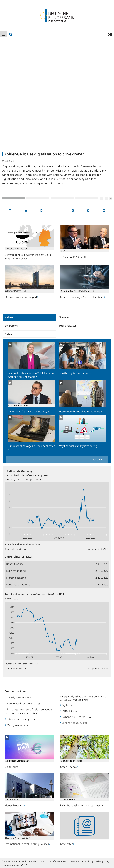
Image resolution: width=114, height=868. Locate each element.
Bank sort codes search (74, 723)
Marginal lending (16, 578)
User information (10, 865)
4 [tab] (87, 198)
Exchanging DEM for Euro (75, 717)
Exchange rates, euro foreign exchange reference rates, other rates (29, 711)
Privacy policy (103, 861)
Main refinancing (16, 571)
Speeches (65, 317)
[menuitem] (3, 34)
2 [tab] (38, 198)
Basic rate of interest (18, 585)
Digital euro (68, 705)
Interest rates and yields (20, 719)
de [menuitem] (110, 34)
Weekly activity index (18, 698)
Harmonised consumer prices (23, 703)
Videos (9, 317)
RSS (24, 865)
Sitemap (75, 861)
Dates (8, 334)
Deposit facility (15, 564)
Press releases (68, 326)
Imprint (33, 861)
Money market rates (18, 725)
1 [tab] (13, 198)
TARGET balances (71, 711)
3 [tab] (62, 198)
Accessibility (87, 861)
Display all (98, 460)
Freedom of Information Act (53, 861)
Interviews (11, 326)
